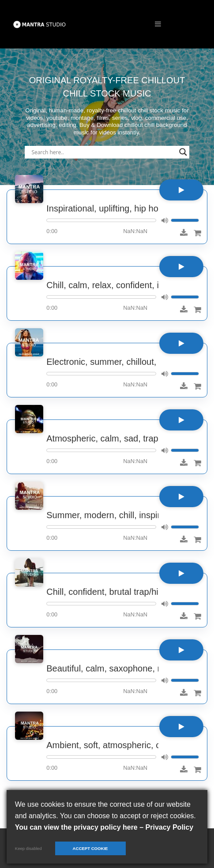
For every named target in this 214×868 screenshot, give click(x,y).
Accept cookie (90, 848)
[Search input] (103, 152)
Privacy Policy (170, 827)
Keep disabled (28, 848)
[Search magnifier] (183, 152)
